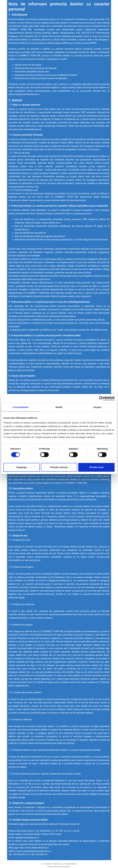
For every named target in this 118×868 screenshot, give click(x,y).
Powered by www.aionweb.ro (59, 867)
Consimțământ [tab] (20, 407)
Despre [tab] (97, 407)
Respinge (22, 467)
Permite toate (96, 467)
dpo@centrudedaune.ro (28, 94)
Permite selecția (59, 467)
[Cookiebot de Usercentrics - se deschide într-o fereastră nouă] (101, 398)
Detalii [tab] (59, 407)
